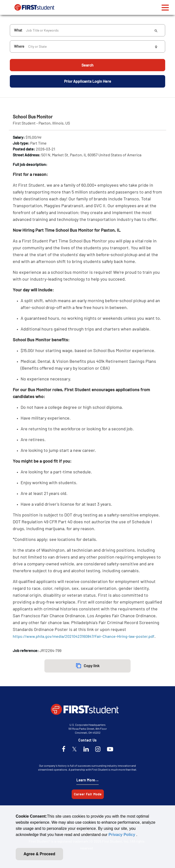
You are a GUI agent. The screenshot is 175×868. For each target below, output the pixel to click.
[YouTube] (110, 749)
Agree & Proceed (39, 854)
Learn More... (87, 780)
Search (87, 64)
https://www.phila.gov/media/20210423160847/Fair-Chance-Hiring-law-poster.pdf (84, 636)
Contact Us (87, 740)
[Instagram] (98, 749)
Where (19, 46)
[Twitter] (74, 749)
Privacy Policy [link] (122, 835)
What (18, 29)
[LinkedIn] (86, 749)
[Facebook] (64, 749)
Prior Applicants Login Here (88, 80)
